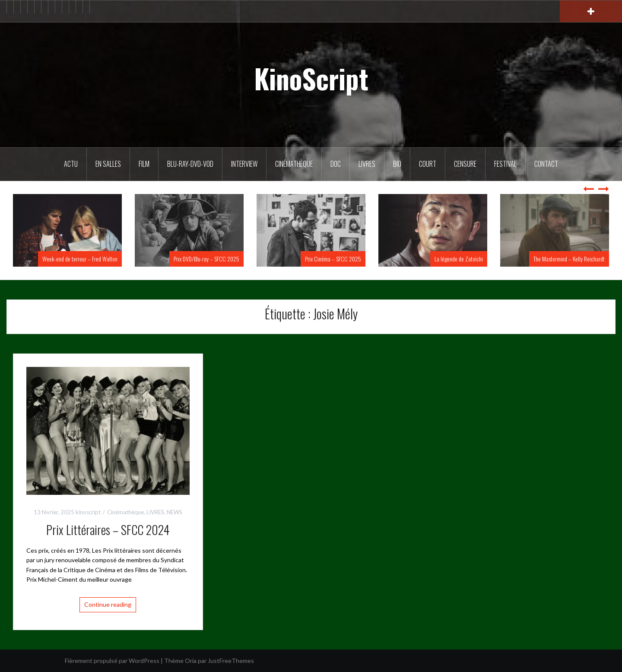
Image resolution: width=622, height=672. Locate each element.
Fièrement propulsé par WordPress (112, 661)
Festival (505, 164)
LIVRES (155, 512)
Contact (546, 164)
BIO (397, 164)
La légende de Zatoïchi (459, 259)
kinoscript (88, 512)
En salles (108, 164)
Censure (465, 164)
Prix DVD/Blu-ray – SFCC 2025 (206, 259)
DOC (336, 164)
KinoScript (311, 78)
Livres (367, 164)
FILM (144, 164)
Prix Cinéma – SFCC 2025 (333, 259)
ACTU (71, 164)
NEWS (175, 512)
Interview (244, 164)
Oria (191, 661)
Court (428, 164)
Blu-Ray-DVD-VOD (190, 164)
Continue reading (108, 604)
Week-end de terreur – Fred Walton (80, 259)
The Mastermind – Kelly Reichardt (569, 259)
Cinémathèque (294, 164)
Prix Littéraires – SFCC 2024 (108, 530)
